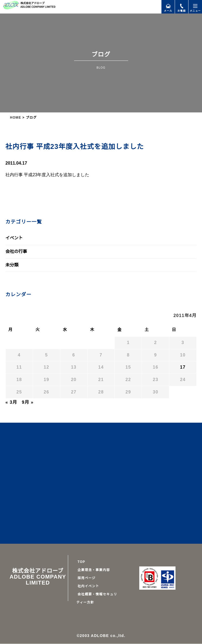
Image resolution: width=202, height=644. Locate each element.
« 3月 (11, 402)
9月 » (27, 402)
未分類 (12, 265)
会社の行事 (16, 252)
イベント (14, 238)
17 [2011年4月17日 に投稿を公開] (183, 367)
